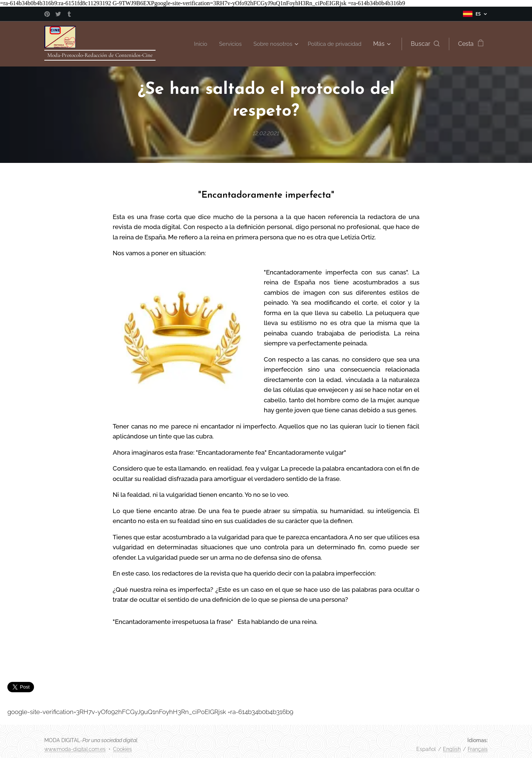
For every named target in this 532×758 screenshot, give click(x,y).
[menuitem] (192, 44)
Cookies (122, 749)
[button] (425, 44)
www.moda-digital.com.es (75, 749)
